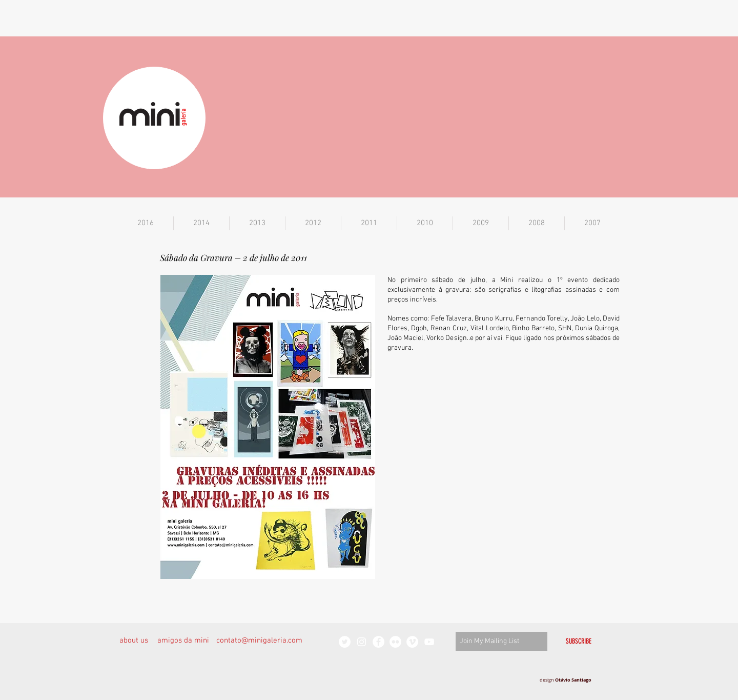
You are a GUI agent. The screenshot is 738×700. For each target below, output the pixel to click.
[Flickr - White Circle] (395, 642)
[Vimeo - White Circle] (412, 642)
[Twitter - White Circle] (345, 642)
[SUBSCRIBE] (579, 641)
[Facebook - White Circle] (378, 642)
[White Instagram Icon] (362, 642)
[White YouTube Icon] (429, 642)
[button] (146, 223)
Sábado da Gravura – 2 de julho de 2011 (233, 257)
